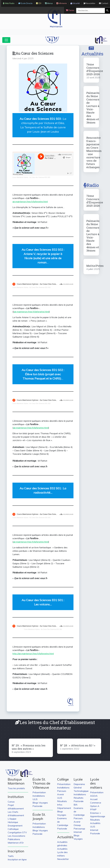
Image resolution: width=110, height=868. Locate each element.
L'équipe (12, 819)
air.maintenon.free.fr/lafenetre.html (30, 202)
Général (78, 788)
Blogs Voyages (40, 803)
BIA (76, 805)
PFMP (93, 809)
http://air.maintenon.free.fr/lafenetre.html (33, 654)
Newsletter (63, 859)
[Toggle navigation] (6, 40)
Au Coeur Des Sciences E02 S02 (40, 287)
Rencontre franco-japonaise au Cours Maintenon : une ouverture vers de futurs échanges (94, 152)
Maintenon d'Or (16, 843)
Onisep (77, 825)
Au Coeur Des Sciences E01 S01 (51, 629)
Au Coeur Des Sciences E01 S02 (40, 404)
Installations (39, 796)
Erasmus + (95, 813)
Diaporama (79, 784)
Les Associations (16, 836)
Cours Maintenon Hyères (20, 177)
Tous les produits (16, 788)
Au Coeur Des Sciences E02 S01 (40, 518)
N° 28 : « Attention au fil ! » (78, 745)
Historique (13, 822)
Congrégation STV (17, 832)
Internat (78, 832)
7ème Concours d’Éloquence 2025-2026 (95, 69)
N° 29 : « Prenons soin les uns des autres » (29, 747)
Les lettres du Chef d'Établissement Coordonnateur (55, 725)
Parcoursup (79, 829)
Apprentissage (98, 816)
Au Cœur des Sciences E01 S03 (40, 177)
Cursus (11, 802)
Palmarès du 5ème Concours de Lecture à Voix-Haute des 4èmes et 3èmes (93, 108)
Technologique (81, 791)
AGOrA (94, 796)
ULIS (35, 799)
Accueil (94, 799)
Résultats (62, 801)
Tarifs (11, 856)
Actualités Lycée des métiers (62, 852)
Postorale (95, 833)
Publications (14, 839)
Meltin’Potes (95, 266)
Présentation (39, 792)
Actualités (92, 51)
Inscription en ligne (17, 859)
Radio (91, 185)
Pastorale (37, 806)
